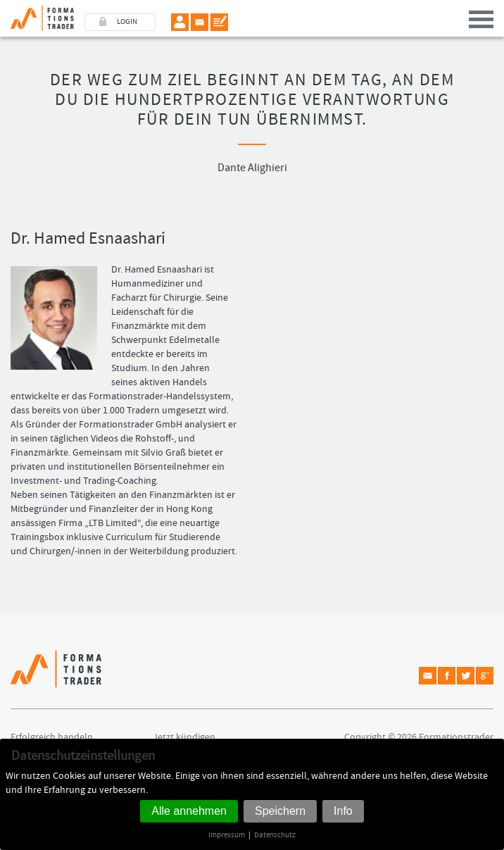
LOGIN (127, 22)
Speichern (280, 811)
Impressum (227, 835)
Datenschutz (275, 835)
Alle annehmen (189, 811)
